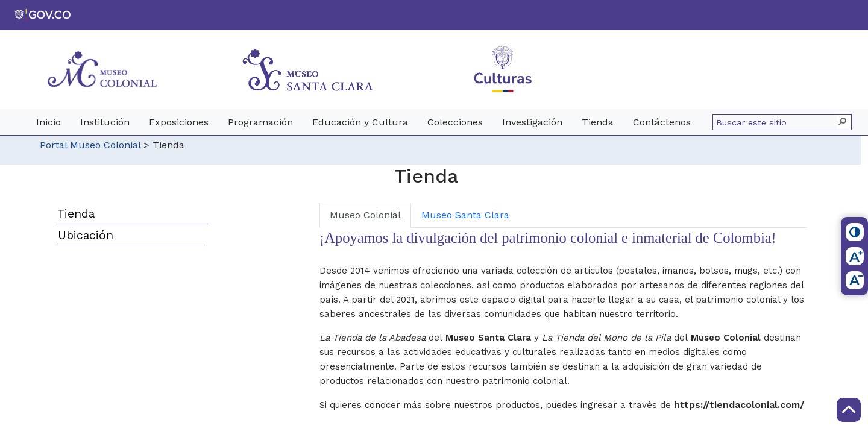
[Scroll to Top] (849, 410)
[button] (844, 122)
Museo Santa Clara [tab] (465, 215)
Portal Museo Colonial (90, 145)
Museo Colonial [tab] (365, 215)
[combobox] (776, 122)
